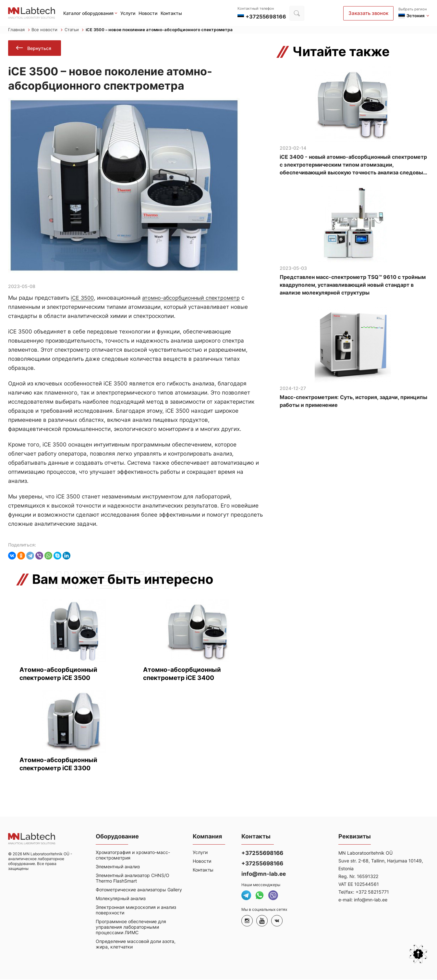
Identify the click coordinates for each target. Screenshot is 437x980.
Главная (19, 30)
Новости (148, 13)
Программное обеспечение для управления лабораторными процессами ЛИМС (131, 929)
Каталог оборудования (88, 13)
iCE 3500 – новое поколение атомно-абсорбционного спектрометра (160, 30)
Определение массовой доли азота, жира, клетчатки (136, 946)
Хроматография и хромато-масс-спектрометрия (133, 857)
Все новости (47, 30)
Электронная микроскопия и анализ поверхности (136, 912)
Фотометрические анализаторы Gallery (139, 892)
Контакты (171, 13)
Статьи (74, 30)
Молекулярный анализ (121, 901)
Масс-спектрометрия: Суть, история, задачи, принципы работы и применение (353, 402)
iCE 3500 (83, 299)
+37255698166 (262, 855)
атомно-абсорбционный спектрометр (194, 299)
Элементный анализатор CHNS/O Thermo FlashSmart (133, 880)
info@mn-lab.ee (264, 876)
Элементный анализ (118, 869)
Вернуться (35, 49)
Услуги (128, 13)
